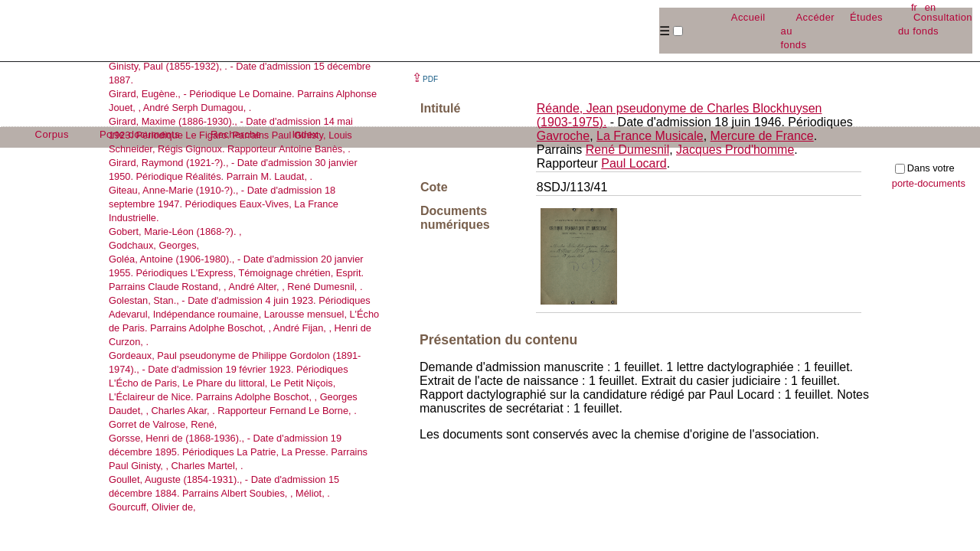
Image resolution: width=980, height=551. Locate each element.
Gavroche (563, 136)
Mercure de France (762, 136)
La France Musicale (650, 136)
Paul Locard (634, 163)
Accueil (748, 17)
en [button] (930, 7)
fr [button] (914, 7)
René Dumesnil (627, 150)
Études (866, 17)
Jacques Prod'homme (735, 150)
